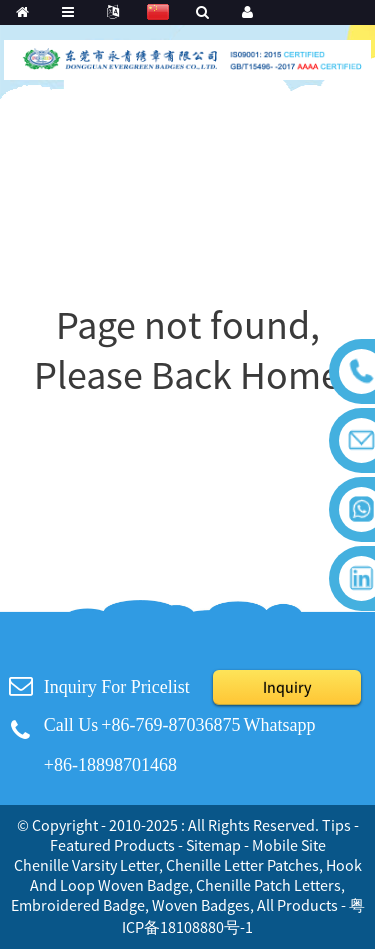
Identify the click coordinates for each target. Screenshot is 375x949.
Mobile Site (289, 845)
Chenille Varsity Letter (86, 865)
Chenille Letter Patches (242, 865)
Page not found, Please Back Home (187, 350)
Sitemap (213, 845)
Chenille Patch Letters (268, 885)
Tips (336, 825)
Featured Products (112, 845)
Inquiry (287, 687)
